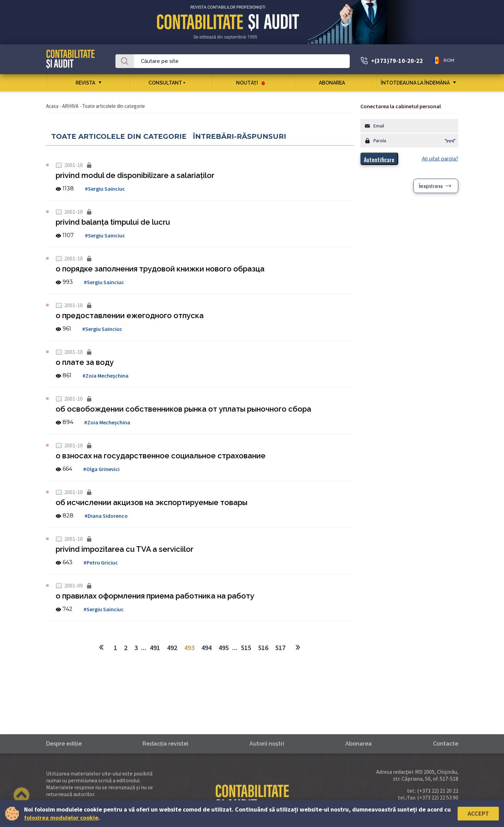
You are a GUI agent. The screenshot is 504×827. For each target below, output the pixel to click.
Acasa (52, 106)
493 (189, 647)
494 (206, 647)
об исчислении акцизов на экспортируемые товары (152, 502)
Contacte (446, 744)
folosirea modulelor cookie (61, 818)
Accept (478, 813)
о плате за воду (85, 362)
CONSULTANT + (170, 83)
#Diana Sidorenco (106, 516)
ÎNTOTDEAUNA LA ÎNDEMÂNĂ (415, 83)
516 (263, 647)
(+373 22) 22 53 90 (438, 797)
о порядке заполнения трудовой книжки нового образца (160, 269)
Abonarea (334, 83)
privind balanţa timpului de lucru (113, 222)
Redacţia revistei (165, 744)
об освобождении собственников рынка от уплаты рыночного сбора (183, 409)
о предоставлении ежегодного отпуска (130, 315)
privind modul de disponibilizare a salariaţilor (135, 175)
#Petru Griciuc (101, 562)
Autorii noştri (267, 744)
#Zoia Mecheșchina (105, 376)
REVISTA (85, 83)
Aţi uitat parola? (440, 159)
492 (172, 647)
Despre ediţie (64, 744)
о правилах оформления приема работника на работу (155, 596)
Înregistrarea (431, 186)
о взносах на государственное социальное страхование (161, 456)
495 (224, 647)
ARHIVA (70, 106)
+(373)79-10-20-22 (397, 61)
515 (246, 647)
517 (280, 647)
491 (155, 647)
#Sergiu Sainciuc (105, 189)
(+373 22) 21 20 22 (438, 791)
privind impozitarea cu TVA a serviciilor (125, 549)
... (144, 647)
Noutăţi (250, 83)
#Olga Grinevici (101, 469)
